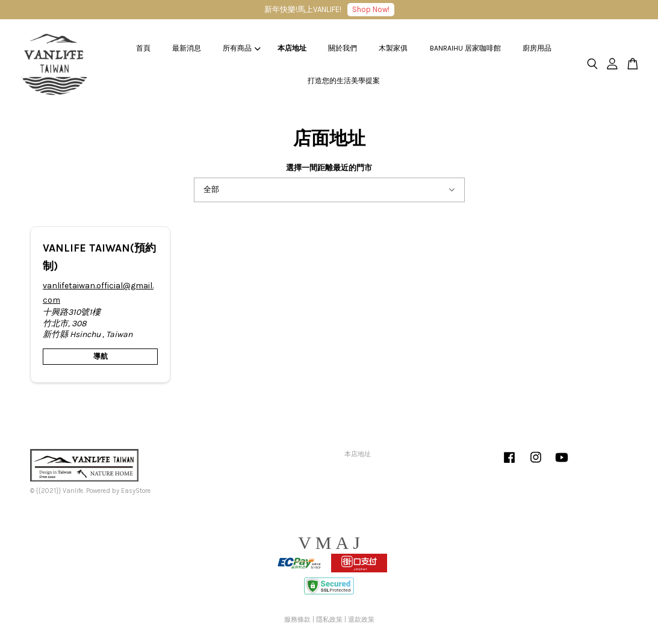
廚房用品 (537, 48)
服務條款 (297, 620)
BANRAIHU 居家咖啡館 (465, 48)
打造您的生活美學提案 (344, 81)
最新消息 (187, 48)
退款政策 (361, 620)
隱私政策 (329, 620)
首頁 (143, 48)
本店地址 (292, 48)
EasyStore (136, 491)
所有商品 (241, 48)
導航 (101, 356)
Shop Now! (371, 9)
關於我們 (343, 48)
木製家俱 (393, 48)
